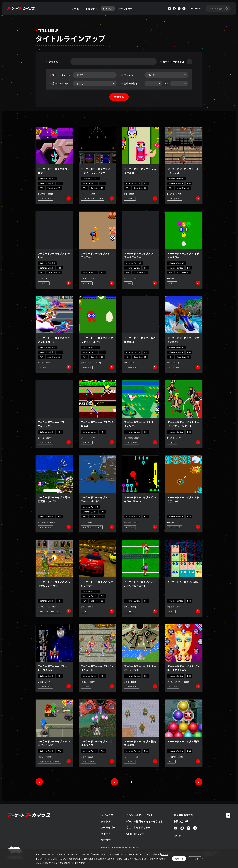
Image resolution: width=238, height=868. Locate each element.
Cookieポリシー (135, 834)
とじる (195, 858)
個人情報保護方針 (183, 815)
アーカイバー (125, 8)
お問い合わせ (181, 821)
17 (132, 782)
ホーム (75, 8)
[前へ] (39, 782)
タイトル (108, 8)
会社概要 (106, 840)
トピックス (92, 8)
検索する (119, 97)
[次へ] (199, 782)
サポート (106, 834)
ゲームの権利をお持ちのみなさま (144, 821)
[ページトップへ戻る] (228, 815)
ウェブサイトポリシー (138, 827)
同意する (179, 858)
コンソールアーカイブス (140, 815)
